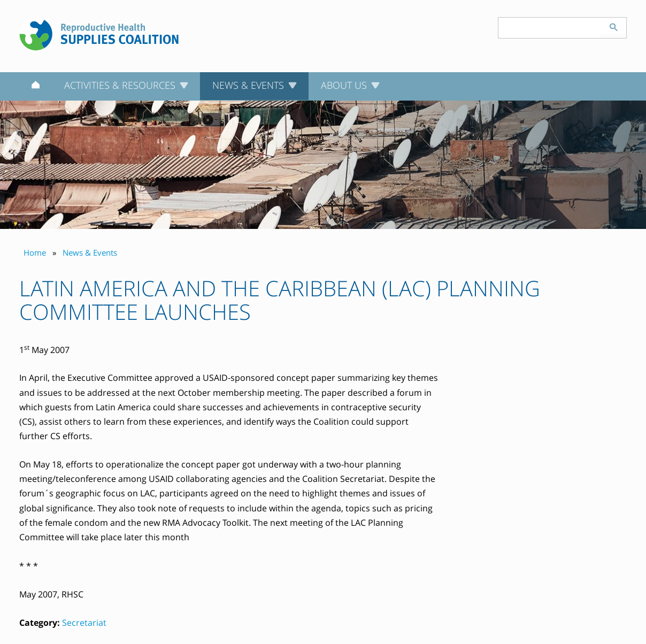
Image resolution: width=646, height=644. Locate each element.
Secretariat (84, 623)
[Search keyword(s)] (550, 28)
